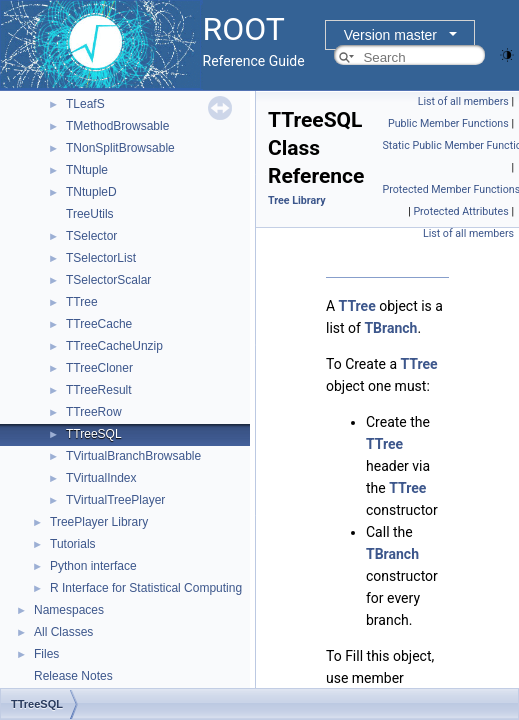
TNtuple (87, 170)
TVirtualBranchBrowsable (133, 456)
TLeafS (85, 104)
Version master (390, 35)
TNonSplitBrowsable (120, 148)
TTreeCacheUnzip (114, 346)
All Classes (63, 632)
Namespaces (69, 610)
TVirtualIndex (101, 478)
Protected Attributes (460, 211)
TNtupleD (91, 192)
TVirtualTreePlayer (115, 500)
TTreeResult (99, 390)
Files (46, 654)
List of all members (463, 101)
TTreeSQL (94, 434)
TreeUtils (90, 214)
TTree (82, 302)
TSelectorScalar (108, 280)
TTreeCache (99, 324)
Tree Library (297, 200)
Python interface (93, 566)
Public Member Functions (448, 123)
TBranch (390, 328)
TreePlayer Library (99, 522)
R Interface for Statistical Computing (146, 588)
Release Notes (73, 676)
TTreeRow (94, 412)
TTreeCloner (99, 368)
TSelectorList (101, 258)
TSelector (91, 236)
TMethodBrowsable (117, 126)
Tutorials (73, 544)
